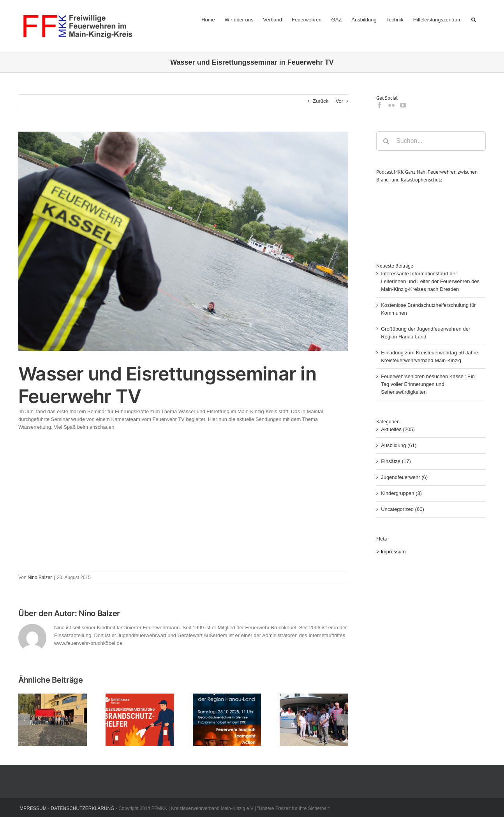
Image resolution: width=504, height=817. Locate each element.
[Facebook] (379, 105)
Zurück (321, 101)
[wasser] (183, 241)
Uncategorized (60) (403, 509)
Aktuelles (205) (398, 429)
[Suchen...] (431, 141)
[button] (474, 19)
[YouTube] (403, 105)
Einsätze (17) (396, 461)
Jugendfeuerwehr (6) (404, 477)
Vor (340, 101)
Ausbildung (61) (399, 445)
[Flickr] (391, 105)
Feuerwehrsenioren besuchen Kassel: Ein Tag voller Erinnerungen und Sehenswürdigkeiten (428, 384)
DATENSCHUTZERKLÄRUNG (82, 808)
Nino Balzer (40, 578)
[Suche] (386, 141)
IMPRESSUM (33, 808)
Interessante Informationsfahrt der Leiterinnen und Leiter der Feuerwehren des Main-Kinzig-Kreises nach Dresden (430, 281)
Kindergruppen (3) (401, 493)
